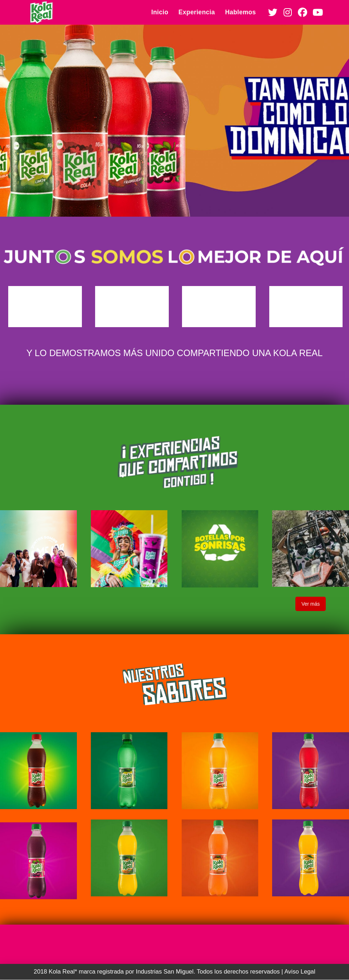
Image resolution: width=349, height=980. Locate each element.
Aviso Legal (300, 972)
